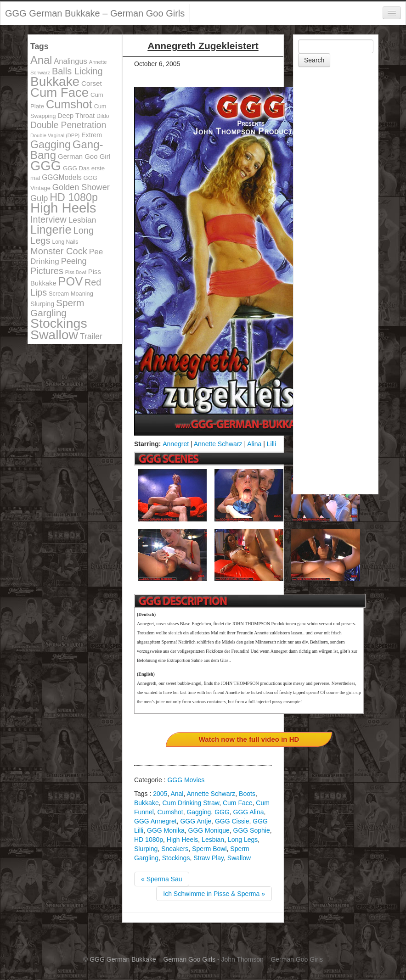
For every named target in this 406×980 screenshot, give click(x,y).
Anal (177, 794)
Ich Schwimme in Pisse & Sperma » (214, 894)
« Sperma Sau (162, 879)
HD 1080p (149, 840)
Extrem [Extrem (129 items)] (92, 135)
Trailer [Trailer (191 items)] (91, 336)
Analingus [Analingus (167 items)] (70, 61)
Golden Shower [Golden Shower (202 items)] (81, 187)
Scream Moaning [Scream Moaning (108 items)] (71, 294)
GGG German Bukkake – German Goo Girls (95, 13)
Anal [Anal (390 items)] (41, 60)
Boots (247, 794)
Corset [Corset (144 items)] (92, 83)
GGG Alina (249, 812)
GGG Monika (166, 830)
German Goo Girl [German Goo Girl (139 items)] (84, 156)
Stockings (176, 858)
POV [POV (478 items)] (71, 281)
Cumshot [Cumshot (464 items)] (69, 104)
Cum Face (238, 803)
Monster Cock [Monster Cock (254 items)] (59, 251)
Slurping (146, 849)
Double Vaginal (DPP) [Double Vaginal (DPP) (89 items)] (55, 135)
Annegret (176, 444)
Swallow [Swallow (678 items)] (54, 335)
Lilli (271, 444)
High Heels (182, 840)
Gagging (199, 812)
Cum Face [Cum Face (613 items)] (59, 92)
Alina (254, 444)
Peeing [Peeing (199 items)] (74, 261)
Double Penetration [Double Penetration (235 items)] (68, 125)
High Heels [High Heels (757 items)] (63, 208)
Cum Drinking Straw (191, 803)
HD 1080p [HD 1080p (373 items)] (74, 197)
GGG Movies (186, 780)
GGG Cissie (232, 821)
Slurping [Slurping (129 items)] (42, 304)
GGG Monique (209, 830)
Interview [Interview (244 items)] (48, 219)
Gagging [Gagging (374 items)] (51, 145)
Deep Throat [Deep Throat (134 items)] (76, 116)
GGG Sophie (252, 830)
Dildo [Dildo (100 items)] (103, 116)
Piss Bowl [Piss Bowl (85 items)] (76, 272)
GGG (222, 812)
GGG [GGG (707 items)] (46, 166)
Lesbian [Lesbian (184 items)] (82, 220)
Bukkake (147, 803)
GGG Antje (196, 821)
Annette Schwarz (218, 444)
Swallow (239, 858)
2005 (160, 794)
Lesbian (213, 840)
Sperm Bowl (209, 849)
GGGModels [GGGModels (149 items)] (62, 177)
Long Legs (243, 840)
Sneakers (175, 849)
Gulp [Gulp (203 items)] (39, 198)
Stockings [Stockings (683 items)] (59, 323)
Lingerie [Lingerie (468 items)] (51, 230)
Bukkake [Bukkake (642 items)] (55, 81)
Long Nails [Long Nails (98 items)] (65, 242)
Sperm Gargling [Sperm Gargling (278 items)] (57, 308)
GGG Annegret (155, 821)
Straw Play (209, 858)
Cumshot (170, 812)
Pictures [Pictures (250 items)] (47, 271)
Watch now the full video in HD (249, 739)
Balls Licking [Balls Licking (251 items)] (77, 71)
